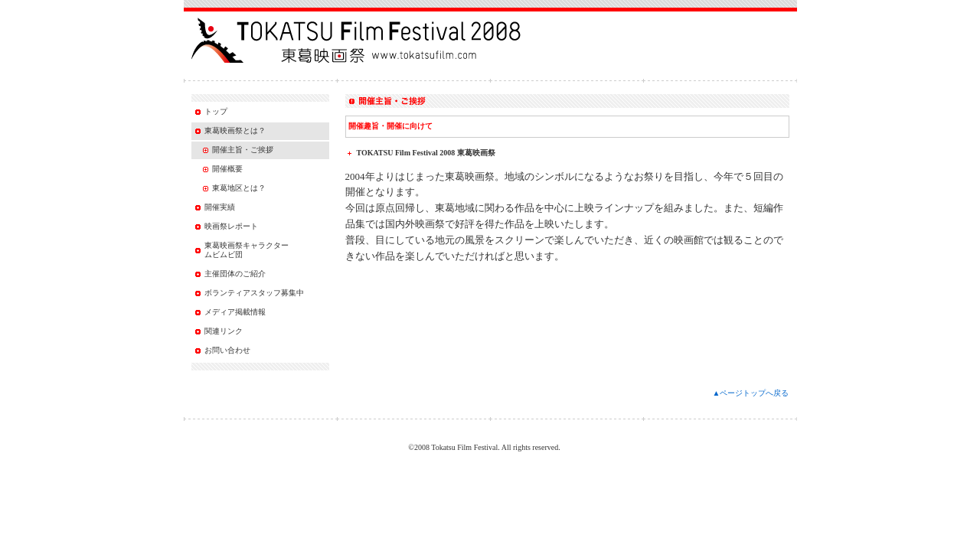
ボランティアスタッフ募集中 (254, 293)
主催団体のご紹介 (235, 274)
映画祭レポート (231, 226)
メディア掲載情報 (235, 312)
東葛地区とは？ (239, 188)
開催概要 (227, 169)
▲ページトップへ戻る (751, 393)
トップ (216, 111)
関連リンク (224, 331)
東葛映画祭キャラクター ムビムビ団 (247, 250)
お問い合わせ (227, 350)
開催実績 (220, 207)
